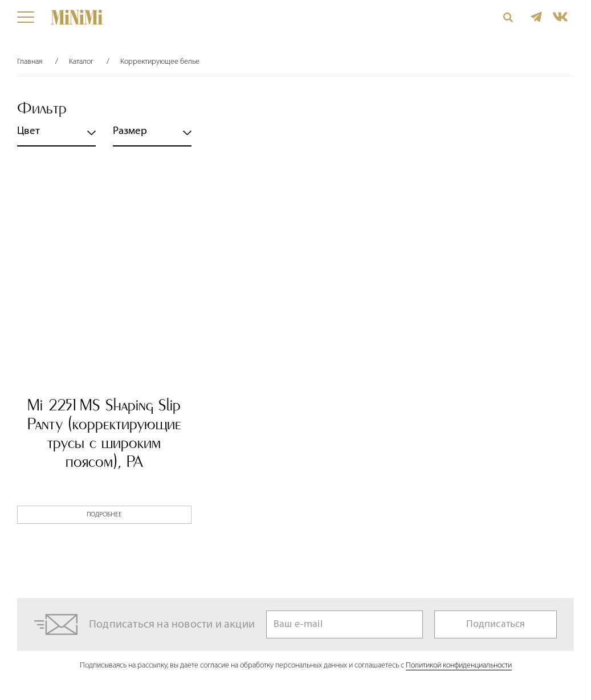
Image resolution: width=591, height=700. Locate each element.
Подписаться (496, 624)
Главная (30, 62)
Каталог (81, 62)
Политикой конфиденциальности (459, 666)
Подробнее (104, 515)
